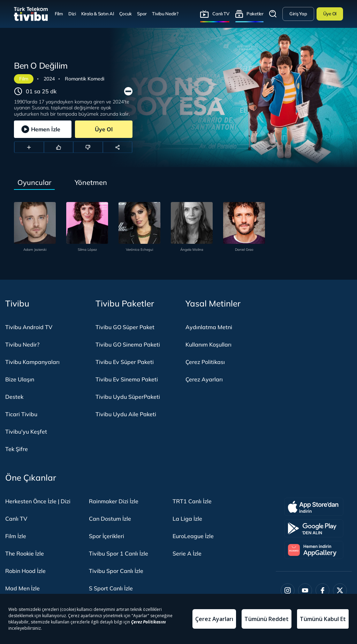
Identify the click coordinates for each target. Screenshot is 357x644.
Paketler (255, 14)
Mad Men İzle (22, 588)
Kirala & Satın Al (98, 14)
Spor (142, 14)
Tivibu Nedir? (165, 14)
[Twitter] (340, 590)
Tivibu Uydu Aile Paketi (126, 414)
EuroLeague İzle (193, 536)
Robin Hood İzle (25, 571)
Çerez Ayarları (204, 379)
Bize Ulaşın (20, 379)
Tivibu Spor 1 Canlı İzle (119, 553)
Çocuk (126, 14)
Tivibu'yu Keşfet (26, 432)
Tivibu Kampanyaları (32, 362)
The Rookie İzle (25, 553)
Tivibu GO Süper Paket (125, 327)
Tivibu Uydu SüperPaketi (128, 397)
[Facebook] (322, 590)
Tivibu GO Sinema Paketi (128, 344)
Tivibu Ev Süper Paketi (125, 362)
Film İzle (16, 536)
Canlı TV (221, 14)
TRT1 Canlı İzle (192, 501)
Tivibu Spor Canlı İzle (116, 571)
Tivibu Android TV (29, 327)
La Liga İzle (187, 519)
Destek (14, 397)
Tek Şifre (17, 449)
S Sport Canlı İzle (111, 588)
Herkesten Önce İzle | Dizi (38, 501)
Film (59, 14)
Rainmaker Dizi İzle (114, 501)
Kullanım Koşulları (208, 344)
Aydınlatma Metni (209, 327)
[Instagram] (288, 590)
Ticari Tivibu (21, 414)
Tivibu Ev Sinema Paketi (127, 379)
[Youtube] (305, 590)
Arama (273, 14)
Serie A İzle (187, 553)
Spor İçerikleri (107, 536)
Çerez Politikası (205, 362)
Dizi (72, 14)
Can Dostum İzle (110, 519)
